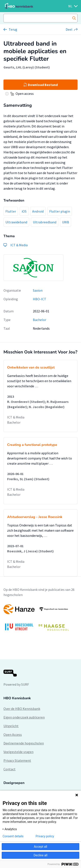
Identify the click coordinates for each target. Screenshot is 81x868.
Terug (13, 29)
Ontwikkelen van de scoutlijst (31, 367)
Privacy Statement (17, 760)
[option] (40, 620)
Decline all (41, 855)
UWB (66, 222)
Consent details (13, 836)
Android (38, 211)
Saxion (38, 290)
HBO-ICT (40, 299)
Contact (10, 769)
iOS (24, 211)
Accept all (41, 847)
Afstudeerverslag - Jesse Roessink (35, 517)
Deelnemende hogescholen (24, 743)
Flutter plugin (60, 211)
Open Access (13, 734)
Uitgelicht (11, 726)
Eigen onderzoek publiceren (24, 717)
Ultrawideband (16, 222)
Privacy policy (45, 836)
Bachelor (40, 320)
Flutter (11, 211)
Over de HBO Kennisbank (22, 709)
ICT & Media (16, 417)
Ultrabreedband (45, 222)
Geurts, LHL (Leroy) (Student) (27, 67)
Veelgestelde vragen (18, 752)
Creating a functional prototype (32, 445)
